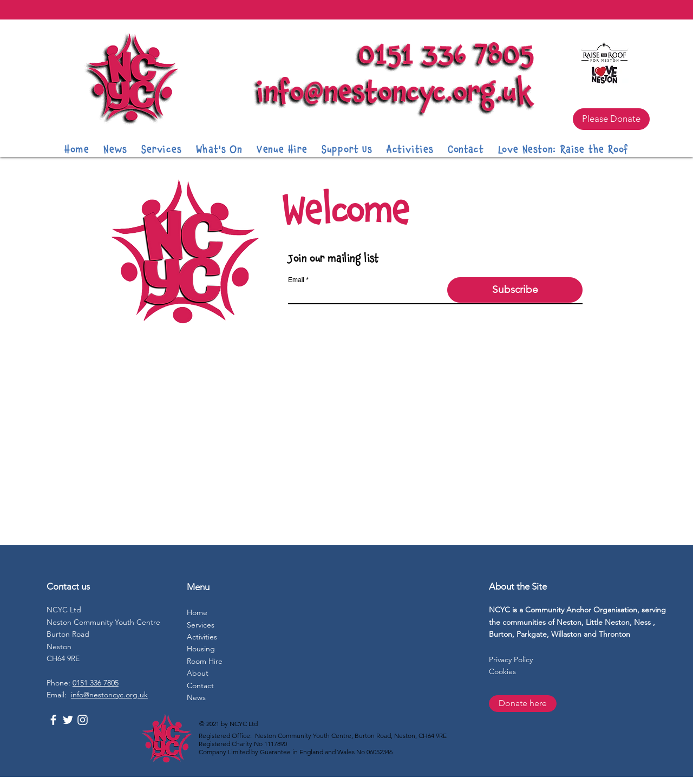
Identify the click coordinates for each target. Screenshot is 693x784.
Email (296, 280)
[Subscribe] (515, 290)
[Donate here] (523, 704)
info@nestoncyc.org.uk (109, 695)
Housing (201, 649)
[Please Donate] (611, 119)
